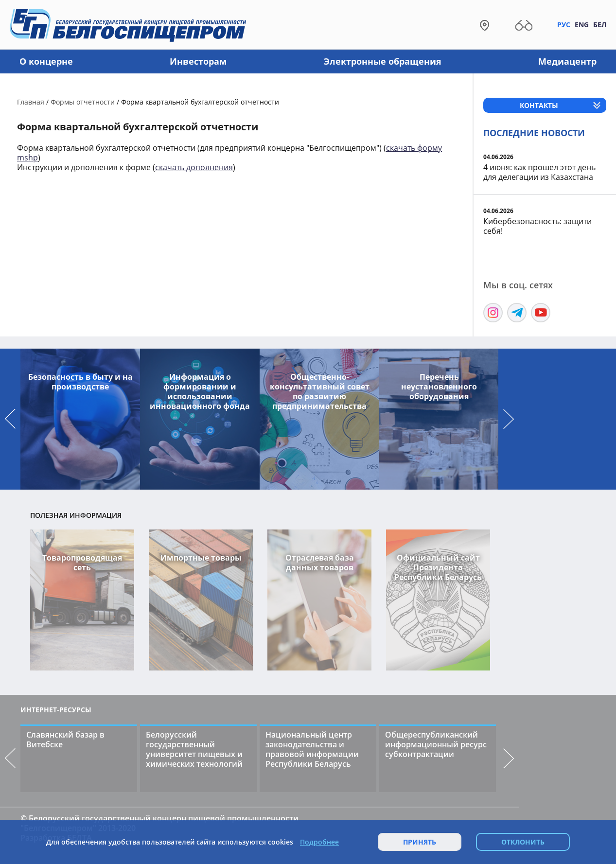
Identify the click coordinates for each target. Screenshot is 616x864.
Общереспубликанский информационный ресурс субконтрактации (436, 744)
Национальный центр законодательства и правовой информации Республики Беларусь (312, 749)
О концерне (46, 61)
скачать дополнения (194, 167)
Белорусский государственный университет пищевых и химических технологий (194, 749)
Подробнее (319, 842)
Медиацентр (567, 61)
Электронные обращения (383, 61)
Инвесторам (198, 61)
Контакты (539, 105)
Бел (600, 25)
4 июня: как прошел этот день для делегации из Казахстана (539, 172)
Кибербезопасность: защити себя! (537, 226)
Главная (31, 102)
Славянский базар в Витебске (65, 740)
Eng (582, 25)
